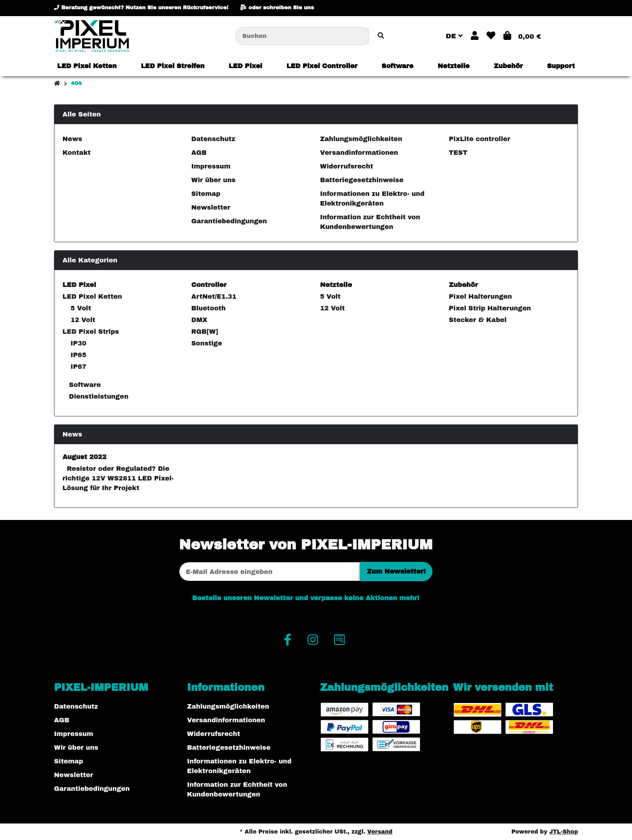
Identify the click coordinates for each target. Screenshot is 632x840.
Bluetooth (209, 308)
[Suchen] (302, 36)
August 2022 (84, 457)
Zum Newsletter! (396, 571)
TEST (458, 153)
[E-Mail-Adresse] (270, 572)
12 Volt (83, 320)
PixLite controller (480, 139)
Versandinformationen (359, 153)
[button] (475, 36)
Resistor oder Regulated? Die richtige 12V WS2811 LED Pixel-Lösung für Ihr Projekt (118, 478)
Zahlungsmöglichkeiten (361, 139)
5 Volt (81, 308)
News (72, 139)
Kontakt (77, 153)
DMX (200, 320)
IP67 (78, 367)
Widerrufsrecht (347, 166)
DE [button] (454, 36)
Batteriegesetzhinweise (362, 180)
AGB (199, 153)
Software (84, 385)
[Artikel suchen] (381, 36)
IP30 (78, 343)
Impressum (211, 166)
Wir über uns (214, 180)
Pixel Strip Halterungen (490, 308)
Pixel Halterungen (481, 296)
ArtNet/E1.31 (214, 296)
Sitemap (206, 194)
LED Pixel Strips (91, 332)
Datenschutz (213, 139)
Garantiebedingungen (229, 221)
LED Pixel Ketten (92, 296)
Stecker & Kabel (478, 320)
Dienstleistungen (98, 396)
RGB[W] (205, 332)
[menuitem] (87, 66)
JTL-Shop (563, 832)
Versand (380, 832)
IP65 (78, 355)
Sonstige (207, 343)
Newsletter (211, 207)
